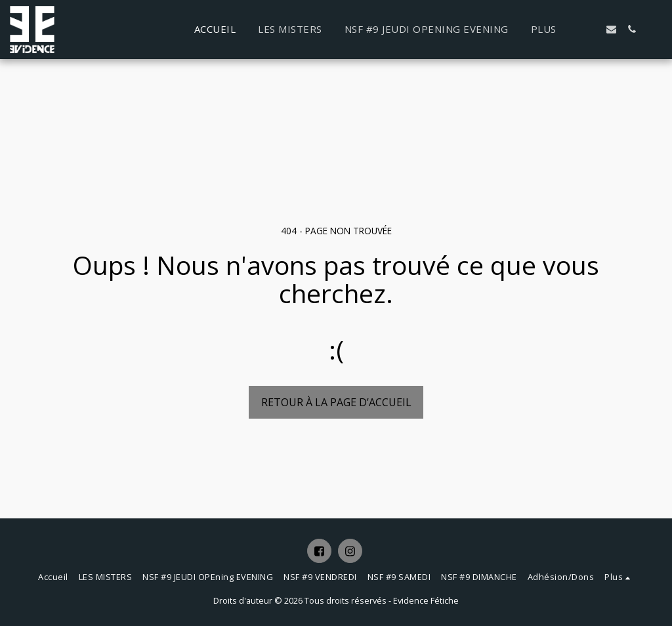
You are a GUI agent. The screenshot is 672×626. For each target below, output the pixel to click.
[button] (591, 29)
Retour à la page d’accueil (336, 402)
